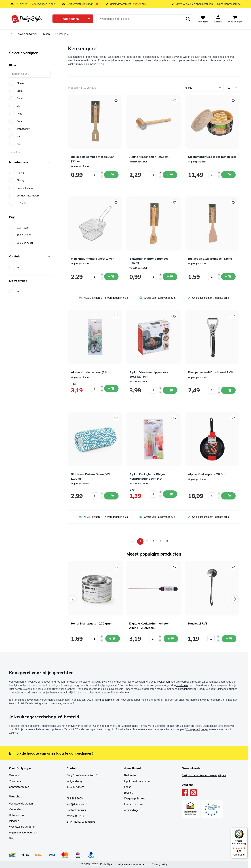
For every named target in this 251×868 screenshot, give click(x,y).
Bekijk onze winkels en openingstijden (204, 775)
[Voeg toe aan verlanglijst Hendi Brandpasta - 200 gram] (117, 567)
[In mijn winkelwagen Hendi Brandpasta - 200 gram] (113, 639)
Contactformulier (19, 787)
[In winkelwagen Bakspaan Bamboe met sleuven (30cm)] (111, 175)
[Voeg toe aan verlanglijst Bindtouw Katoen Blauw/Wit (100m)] (116, 418)
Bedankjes (130, 775)
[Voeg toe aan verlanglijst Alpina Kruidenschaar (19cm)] (116, 316)
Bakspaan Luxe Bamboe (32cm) (210, 259)
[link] (133, 541)
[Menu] (245, 830)
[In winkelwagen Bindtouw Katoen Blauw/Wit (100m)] (111, 496)
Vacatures (15, 781)
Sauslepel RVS (198, 623)
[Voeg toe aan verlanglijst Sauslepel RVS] (233, 567)
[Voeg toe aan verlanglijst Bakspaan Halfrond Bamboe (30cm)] (175, 203)
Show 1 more (16, 152)
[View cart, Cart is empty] (235, 19)
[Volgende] (174, 541)
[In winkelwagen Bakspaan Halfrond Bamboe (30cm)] (170, 277)
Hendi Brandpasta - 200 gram (92, 623)
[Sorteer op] (203, 88)
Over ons (14, 775)
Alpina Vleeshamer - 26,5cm (149, 157)
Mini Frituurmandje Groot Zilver (92, 259)
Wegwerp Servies (135, 799)
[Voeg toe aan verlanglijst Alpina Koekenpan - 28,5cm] (233, 418)
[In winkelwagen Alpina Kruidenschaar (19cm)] (111, 388)
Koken (46, 34)
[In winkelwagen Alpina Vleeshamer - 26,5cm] (170, 175)
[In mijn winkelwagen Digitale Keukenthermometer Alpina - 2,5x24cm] (171, 639)
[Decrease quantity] (102, 177)
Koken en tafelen (28, 34)
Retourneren (16, 815)
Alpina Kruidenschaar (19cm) (91, 372)
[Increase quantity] (102, 173)
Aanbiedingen (132, 810)
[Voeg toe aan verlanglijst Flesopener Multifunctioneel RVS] (233, 316)
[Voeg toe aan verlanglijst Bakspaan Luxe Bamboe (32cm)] (233, 203)
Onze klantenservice (229, 4)
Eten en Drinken (133, 804)
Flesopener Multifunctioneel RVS (210, 372)
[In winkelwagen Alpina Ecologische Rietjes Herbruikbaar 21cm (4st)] (170, 494)
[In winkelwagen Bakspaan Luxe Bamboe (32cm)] (228, 277)
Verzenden (15, 809)
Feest (127, 787)
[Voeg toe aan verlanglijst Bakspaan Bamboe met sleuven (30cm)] (116, 101)
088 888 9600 (75, 799)
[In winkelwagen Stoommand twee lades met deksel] (228, 175)
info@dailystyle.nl (77, 804)
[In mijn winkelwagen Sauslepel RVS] (229, 639)
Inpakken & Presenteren (138, 781)
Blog (12, 838)
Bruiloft (128, 793)
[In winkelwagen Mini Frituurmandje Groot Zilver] (111, 277)
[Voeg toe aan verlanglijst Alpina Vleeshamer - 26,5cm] (175, 101)
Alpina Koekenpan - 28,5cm (207, 474)
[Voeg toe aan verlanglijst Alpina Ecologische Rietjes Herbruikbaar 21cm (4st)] (175, 418)
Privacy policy (160, 864)
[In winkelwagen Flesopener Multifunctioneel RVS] (228, 390)
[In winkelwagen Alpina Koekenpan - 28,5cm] (228, 496)
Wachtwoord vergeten (22, 827)
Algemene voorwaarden (23, 833)
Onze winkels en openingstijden (194, 4)
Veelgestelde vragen (21, 804)
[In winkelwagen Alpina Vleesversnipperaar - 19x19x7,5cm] (170, 390)
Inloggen (14, 821)
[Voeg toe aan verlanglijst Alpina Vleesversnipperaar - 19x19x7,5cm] (175, 316)
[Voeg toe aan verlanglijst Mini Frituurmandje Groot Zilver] (116, 203)
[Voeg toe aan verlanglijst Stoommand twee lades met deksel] (233, 101)
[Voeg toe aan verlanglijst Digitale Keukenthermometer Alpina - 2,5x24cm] (175, 567)
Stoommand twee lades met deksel (212, 157)
